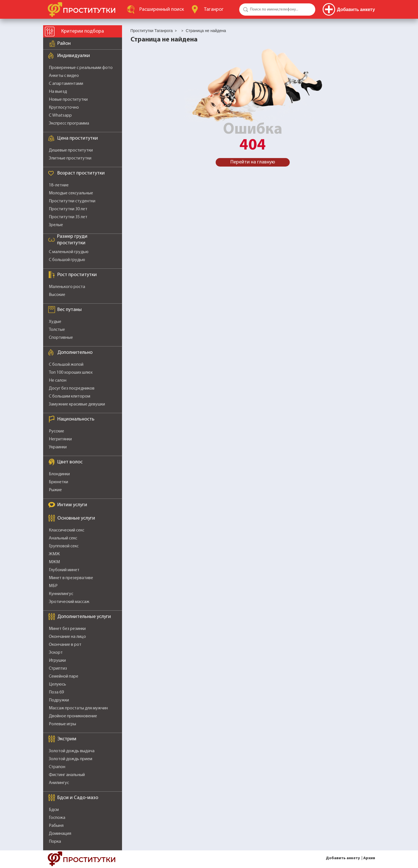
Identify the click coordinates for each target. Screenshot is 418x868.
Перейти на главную (253, 162)
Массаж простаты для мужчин (78, 708)
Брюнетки (58, 482)
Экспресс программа (69, 123)
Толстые (57, 330)
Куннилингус (61, 594)
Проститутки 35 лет (68, 217)
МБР (53, 586)
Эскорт (56, 653)
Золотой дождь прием (71, 759)
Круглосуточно (64, 108)
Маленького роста (67, 287)
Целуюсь (57, 684)
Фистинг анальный (67, 775)
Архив (369, 858)
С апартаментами (66, 84)
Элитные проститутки (70, 158)
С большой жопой (66, 365)
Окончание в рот (65, 645)
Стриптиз (58, 669)
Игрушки (57, 661)
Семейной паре (64, 676)
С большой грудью (67, 260)
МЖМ (54, 562)
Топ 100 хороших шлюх (71, 373)
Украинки (58, 447)
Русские (56, 431)
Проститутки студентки (72, 201)
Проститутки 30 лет (68, 209)
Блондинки (59, 474)
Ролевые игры (62, 724)
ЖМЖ (54, 554)
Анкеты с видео (64, 76)
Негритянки (60, 439)
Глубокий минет (64, 570)
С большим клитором (70, 396)
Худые (55, 322)
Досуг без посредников (72, 388)
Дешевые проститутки (71, 150)
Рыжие (55, 490)
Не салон (58, 381)
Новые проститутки (68, 100)
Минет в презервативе (71, 578)
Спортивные (61, 338)
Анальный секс (63, 538)
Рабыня (56, 826)
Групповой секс (64, 546)
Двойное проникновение (73, 716)
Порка (55, 842)
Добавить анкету (343, 858)
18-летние (59, 185)
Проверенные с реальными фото (81, 68)
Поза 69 (56, 692)
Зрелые (56, 225)
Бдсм (54, 810)
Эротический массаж (69, 602)
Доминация (60, 834)
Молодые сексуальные (71, 193)
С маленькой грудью (69, 252)
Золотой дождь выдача (72, 751)
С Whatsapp (60, 115)
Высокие (57, 295)
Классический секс (67, 530)
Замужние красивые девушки (77, 404)
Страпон (57, 767)
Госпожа (57, 818)
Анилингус (59, 783)
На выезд (58, 92)
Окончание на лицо (67, 637)
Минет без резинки (67, 629)
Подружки (59, 700)
